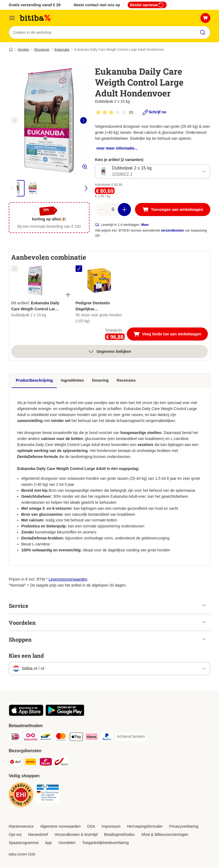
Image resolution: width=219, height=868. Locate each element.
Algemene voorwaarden (61, 827)
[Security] (21, 796)
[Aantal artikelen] (113, 210)
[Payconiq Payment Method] (31, 738)
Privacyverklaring (184, 827)
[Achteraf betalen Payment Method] (131, 737)
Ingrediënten (72, 381)
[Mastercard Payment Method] (61, 738)
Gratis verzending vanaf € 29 (35, 5)
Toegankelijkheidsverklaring (105, 843)
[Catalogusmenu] (12, 18)
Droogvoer (42, 50)
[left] (15, 121)
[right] (83, 121)
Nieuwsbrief (38, 835)
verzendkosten (172, 231)
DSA (91, 827)
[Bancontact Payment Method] (46, 738)
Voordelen (67, 843)
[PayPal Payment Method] (107, 738)
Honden (23, 50)
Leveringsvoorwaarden (68, 579)
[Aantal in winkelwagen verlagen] (101, 210)
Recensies (126, 381)
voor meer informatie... (117, 148)
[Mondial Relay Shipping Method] (46, 763)
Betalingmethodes (119, 835)
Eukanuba (62, 50)
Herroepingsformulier (145, 827)
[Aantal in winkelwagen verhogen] (124, 210)
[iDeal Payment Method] (15, 738)
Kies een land (26, 656)
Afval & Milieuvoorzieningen (165, 835)
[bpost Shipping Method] (61, 763)
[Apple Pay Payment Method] (76, 738)
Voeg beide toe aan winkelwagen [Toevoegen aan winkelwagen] (171, 335)
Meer (145, 225)
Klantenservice (21, 827)
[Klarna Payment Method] (92, 738)
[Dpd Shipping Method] (15, 763)
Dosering (100, 381)
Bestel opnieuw (147, 5)
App (48, 843)
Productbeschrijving (34, 381)
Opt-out (15, 835)
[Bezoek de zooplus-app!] (26, 715)
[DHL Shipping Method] (31, 763)
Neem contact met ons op (97, 5)
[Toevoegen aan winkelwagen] (173, 210)
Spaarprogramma (24, 843)
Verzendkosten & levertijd (76, 835)
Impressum (111, 827)
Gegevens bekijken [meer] (109, 352)
